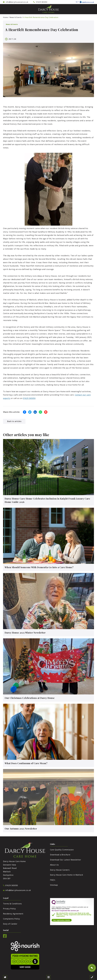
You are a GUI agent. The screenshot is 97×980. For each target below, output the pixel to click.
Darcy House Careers (60, 870)
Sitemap (54, 885)
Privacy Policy (9, 909)
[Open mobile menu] (48, 977)
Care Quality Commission (62, 850)
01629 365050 (29, 398)
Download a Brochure (60, 855)
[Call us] (92, 977)
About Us (54, 865)
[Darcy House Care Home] (48, 9)
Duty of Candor (10, 924)
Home (6, 17)
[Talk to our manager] (92, 968)
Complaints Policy (11, 919)
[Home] (5, 977)
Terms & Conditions (12, 904)
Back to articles (14, 421)
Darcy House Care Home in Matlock (66, 875)
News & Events (16, 17)
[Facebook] (5, 937)
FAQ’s (53, 880)
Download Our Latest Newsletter (66, 860)
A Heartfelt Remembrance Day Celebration (41, 17)
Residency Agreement (13, 914)
